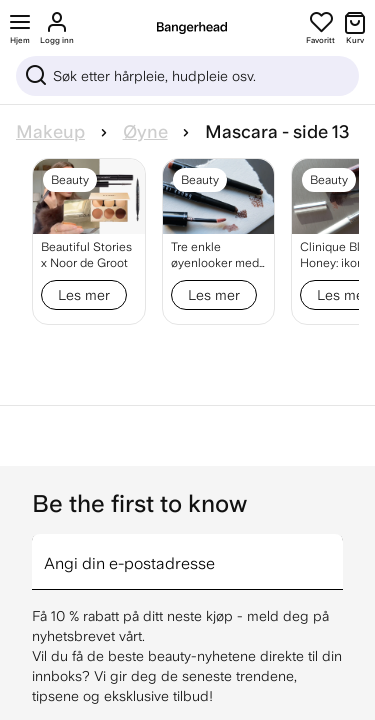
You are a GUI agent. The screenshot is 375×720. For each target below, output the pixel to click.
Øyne (145, 132)
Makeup (50, 132)
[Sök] (187, 76)
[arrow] (335, 550)
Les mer (84, 295)
